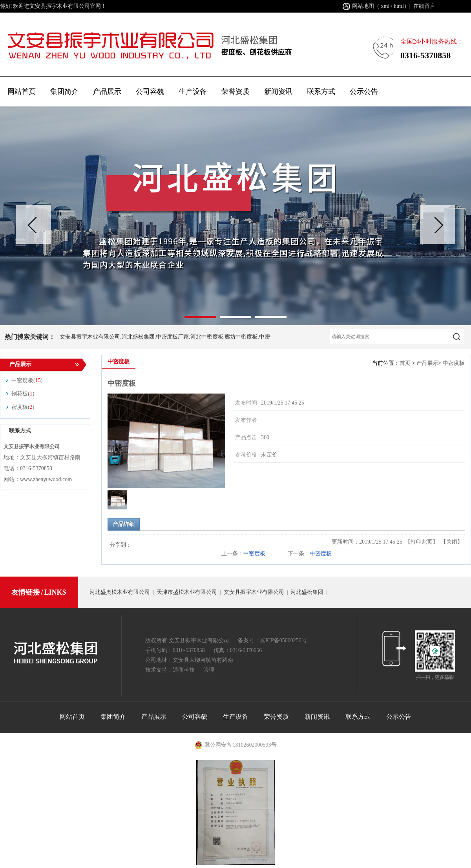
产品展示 (427, 363)
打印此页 (422, 542)
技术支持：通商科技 (170, 670)
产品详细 (124, 524)
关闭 (452, 542)
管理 (209, 670)
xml (385, 6)
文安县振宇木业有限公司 (254, 592)
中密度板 (454, 363)
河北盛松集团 (307, 592)
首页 (405, 363)
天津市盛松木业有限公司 (187, 592)
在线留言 (424, 6)
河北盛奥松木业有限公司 (120, 592)
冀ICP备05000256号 (283, 640)
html (399, 6)
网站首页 (22, 92)
